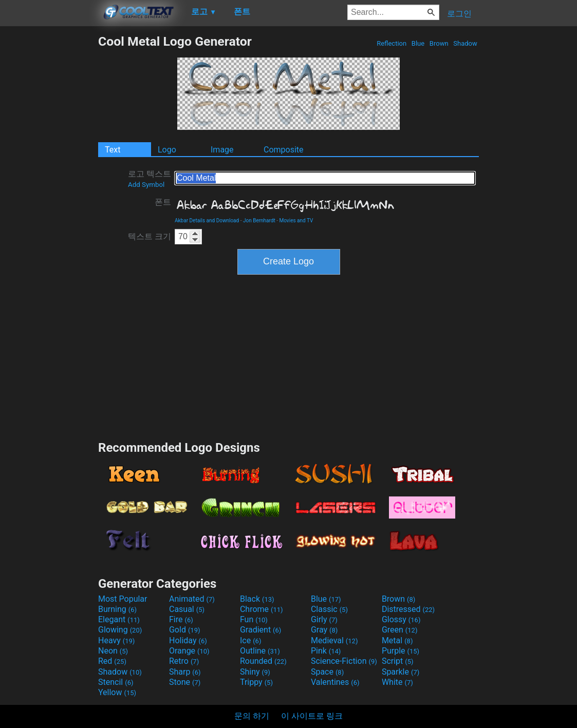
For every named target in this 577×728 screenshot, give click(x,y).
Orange (189, 651)
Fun (254, 619)
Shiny (255, 672)
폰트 (163, 202)
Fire (181, 619)
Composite (284, 150)
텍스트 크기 (150, 236)
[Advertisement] (49, 188)
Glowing (120, 630)
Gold (185, 630)
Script (398, 661)
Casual (187, 609)
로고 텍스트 (150, 179)
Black (257, 599)
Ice (250, 640)
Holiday (188, 640)
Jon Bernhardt (259, 221)
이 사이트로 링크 (312, 716)
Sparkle (401, 672)
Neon (113, 651)
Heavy (116, 640)
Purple (401, 651)
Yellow (117, 692)
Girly (324, 619)
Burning (117, 609)
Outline (260, 651)
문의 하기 (252, 716)
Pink (326, 651)
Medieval (334, 640)
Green (400, 630)
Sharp (185, 672)
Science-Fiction (344, 661)
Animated (192, 599)
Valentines (335, 682)
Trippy (256, 682)
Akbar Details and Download (207, 221)
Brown (439, 43)
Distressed (408, 609)
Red (112, 661)
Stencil (116, 682)
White (397, 682)
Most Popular (123, 599)
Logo (167, 150)
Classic (329, 609)
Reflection (392, 43)
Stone (185, 682)
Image (222, 150)
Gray (324, 630)
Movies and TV (296, 221)
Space (327, 672)
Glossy (401, 619)
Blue (418, 43)
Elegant (119, 619)
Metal (397, 640)
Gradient (260, 630)
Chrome (262, 609)
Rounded (263, 661)
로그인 (459, 14)
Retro (184, 661)
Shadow (465, 43)
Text (113, 150)
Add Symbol (146, 185)
